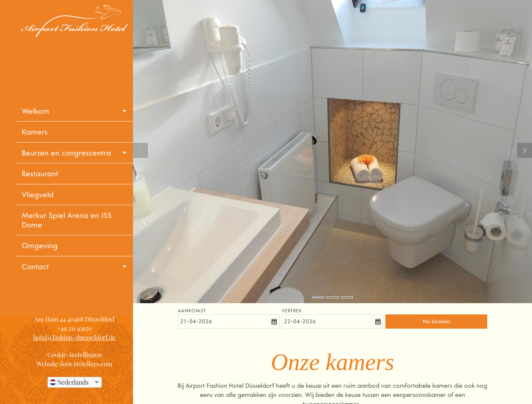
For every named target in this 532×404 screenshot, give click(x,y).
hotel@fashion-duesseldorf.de (75, 337)
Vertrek (292, 311)
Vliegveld (38, 195)
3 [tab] (347, 297)
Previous (140, 150)
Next (525, 150)
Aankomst (192, 311)
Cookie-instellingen (74, 355)
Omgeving (40, 246)
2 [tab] (332, 297)
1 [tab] (318, 297)
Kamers (35, 132)
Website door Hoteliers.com (74, 364)
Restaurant (40, 174)
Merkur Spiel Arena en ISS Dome (67, 220)
